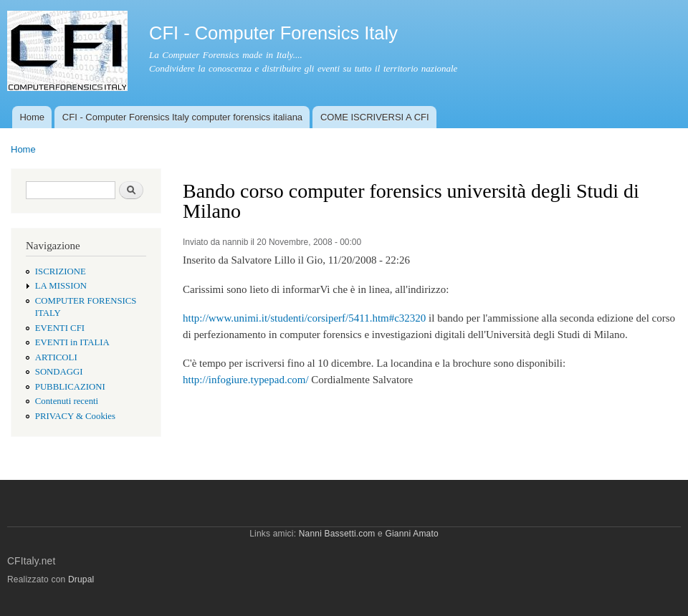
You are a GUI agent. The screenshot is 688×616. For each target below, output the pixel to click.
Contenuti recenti (67, 401)
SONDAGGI (59, 372)
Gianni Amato (411, 534)
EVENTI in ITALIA (72, 342)
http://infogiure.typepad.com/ (246, 380)
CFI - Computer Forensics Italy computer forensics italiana (182, 117)
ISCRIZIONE (61, 271)
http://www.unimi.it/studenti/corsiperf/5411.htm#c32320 (304, 318)
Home (32, 117)
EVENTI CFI (60, 328)
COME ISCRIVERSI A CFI (375, 117)
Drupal (81, 579)
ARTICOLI (56, 357)
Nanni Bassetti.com (337, 534)
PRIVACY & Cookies (75, 416)
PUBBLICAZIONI (70, 387)
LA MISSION (61, 286)
